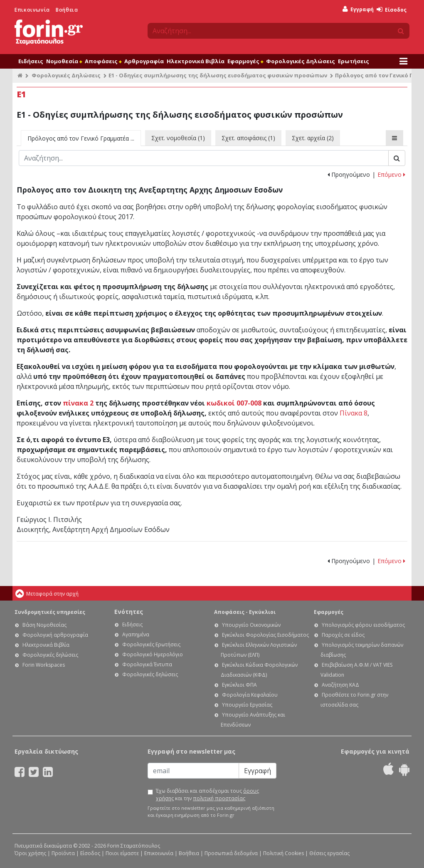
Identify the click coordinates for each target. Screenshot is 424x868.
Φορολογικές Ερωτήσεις (151, 644)
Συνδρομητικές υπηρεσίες (50, 612)
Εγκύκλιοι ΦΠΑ (239, 685)
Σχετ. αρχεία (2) (313, 138)
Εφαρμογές (245, 61)
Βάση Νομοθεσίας (44, 625)
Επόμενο (391, 174)
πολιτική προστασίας (219, 798)
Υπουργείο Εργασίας (247, 705)
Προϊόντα (63, 853)
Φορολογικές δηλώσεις (50, 655)
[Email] (193, 771)
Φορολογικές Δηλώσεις (301, 61)
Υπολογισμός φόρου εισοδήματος (363, 625)
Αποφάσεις (103, 61)
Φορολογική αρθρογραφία (55, 635)
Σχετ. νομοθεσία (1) (178, 138)
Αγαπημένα (136, 634)
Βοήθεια (67, 10)
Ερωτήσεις (354, 61)
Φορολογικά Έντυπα (147, 664)
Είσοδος (392, 10)
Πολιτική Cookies (283, 853)
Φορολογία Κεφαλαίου (250, 695)
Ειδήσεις (31, 61)
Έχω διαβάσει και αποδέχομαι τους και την (207, 795)
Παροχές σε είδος (343, 635)
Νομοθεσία (64, 61)
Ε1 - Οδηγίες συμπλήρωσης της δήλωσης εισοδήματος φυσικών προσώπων (218, 75)
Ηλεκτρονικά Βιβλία (196, 61)
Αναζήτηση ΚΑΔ (340, 685)
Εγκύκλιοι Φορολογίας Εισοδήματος (265, 635)
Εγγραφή (358, 9)
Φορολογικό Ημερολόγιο (153, 654)
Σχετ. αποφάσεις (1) (248, 138)
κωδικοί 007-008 (234, 403)
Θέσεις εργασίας (329, 853)
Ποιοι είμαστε (122, 853)
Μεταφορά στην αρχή (52, 594)
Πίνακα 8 (354, 413)
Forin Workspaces (44, 665)
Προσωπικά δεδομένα (231, 853)
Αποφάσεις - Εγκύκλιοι (245, 612)
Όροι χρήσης (30, 853)
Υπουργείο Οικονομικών (251, 625)
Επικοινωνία (32, 10)
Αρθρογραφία (144, 61)
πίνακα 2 (78, 403)
